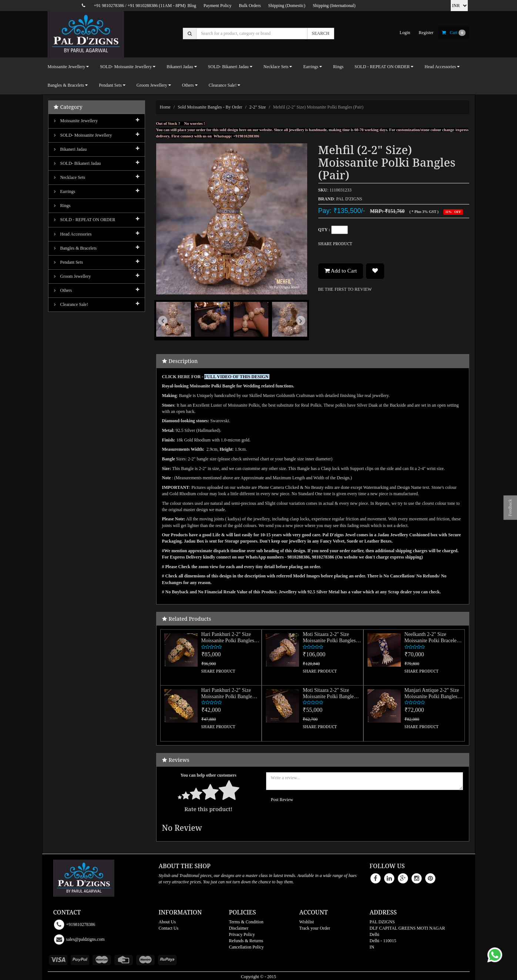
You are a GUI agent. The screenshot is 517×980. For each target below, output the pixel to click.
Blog (192, 6)
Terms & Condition (246, 922)
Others (63, 290)
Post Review (282, 800)
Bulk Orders (250, 6)
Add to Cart (341, 271)
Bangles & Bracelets (75, 248)
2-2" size (258, 107)
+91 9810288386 (143, 6)
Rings (338, 67)
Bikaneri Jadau (70, 149)
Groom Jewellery (73, 276)
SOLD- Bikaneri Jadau (78, 163)
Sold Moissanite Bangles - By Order (210, 107)
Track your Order (315, 928)
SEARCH (321, 33)
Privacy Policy (242, 934)
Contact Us (169, 928)
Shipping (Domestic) (287, 6)
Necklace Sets (70, 177)
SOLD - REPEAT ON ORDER (85, 220)
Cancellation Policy (246, 947)
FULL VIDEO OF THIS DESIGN (237, 377)
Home (165, 107)
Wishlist (307, 922)
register (426, 33)
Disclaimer (239, 928)
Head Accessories (73, 234)
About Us (167, 922)
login (405, 33)
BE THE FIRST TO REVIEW (345, 289)
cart (454, 33)
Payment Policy (218, 6)
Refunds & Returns (246, 941)
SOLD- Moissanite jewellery (83, 135)
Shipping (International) (334, 6)
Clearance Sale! (71, 304)
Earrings (65, 191)
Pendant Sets (69, 262)
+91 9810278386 (109, 6)
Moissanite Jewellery (76, 121)
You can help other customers (209, 775)
